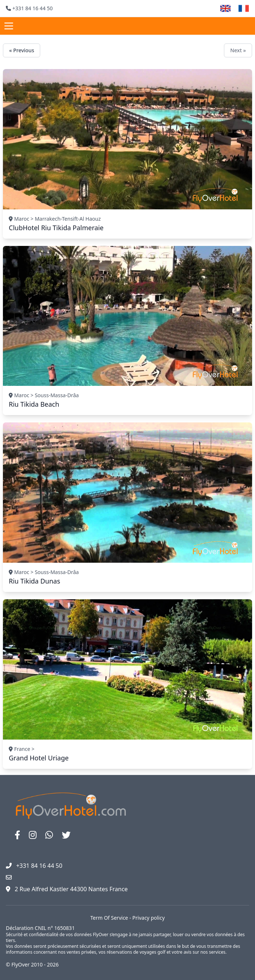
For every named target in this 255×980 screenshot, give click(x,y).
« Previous (22, 50)
